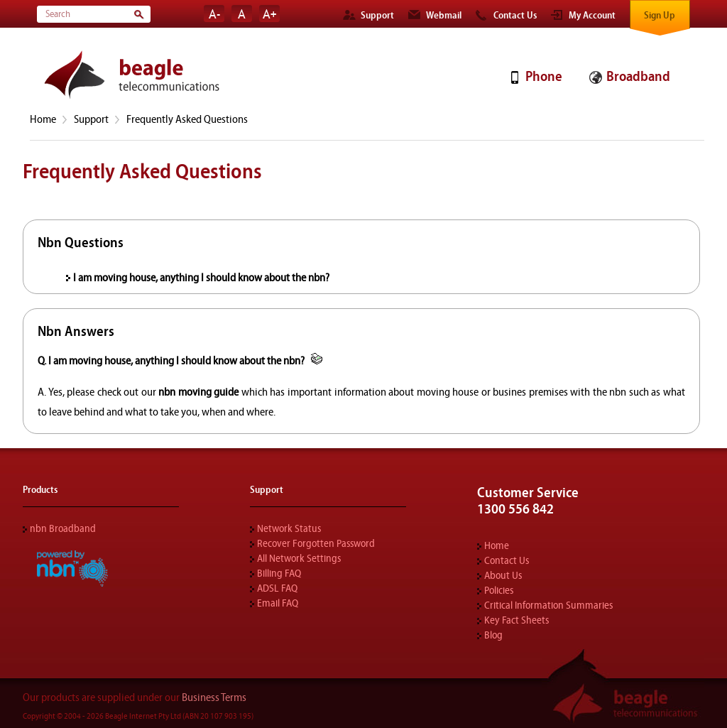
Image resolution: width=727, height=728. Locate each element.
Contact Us (515, 16)
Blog (493, 635)
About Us (503, 576)
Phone (543, 76)
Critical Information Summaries (548, 605)
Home (43, 119)
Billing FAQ (279, 574)
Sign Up (660, 16)
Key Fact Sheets (516, 620)
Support (377, 16)
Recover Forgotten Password (316, 544)
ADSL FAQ (277, 588)
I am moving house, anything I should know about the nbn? (201, 278)
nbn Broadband (63, 529)
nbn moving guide (198, 392)
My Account (592, 16)
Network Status (289, 529)
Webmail (444, 16)
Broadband (638, 76)
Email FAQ (278, 603)
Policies (499, 591)
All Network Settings (299, 559)
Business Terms (214, 697)
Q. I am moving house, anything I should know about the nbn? (172, 361)
